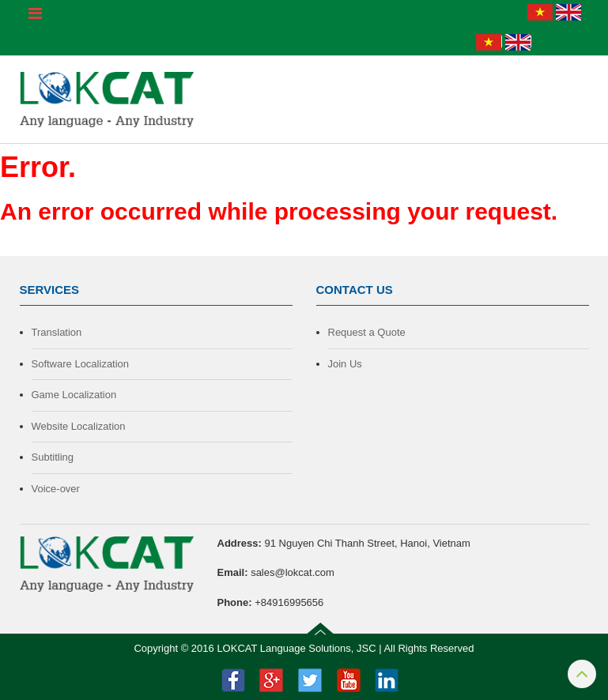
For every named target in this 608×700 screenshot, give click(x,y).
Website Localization (79, 426)
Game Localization (74, 395)
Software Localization (81, 364)
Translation (57, 332)
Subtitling (53, 457)
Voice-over (56, 489)
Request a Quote (367, 332)
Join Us (345, 364)
